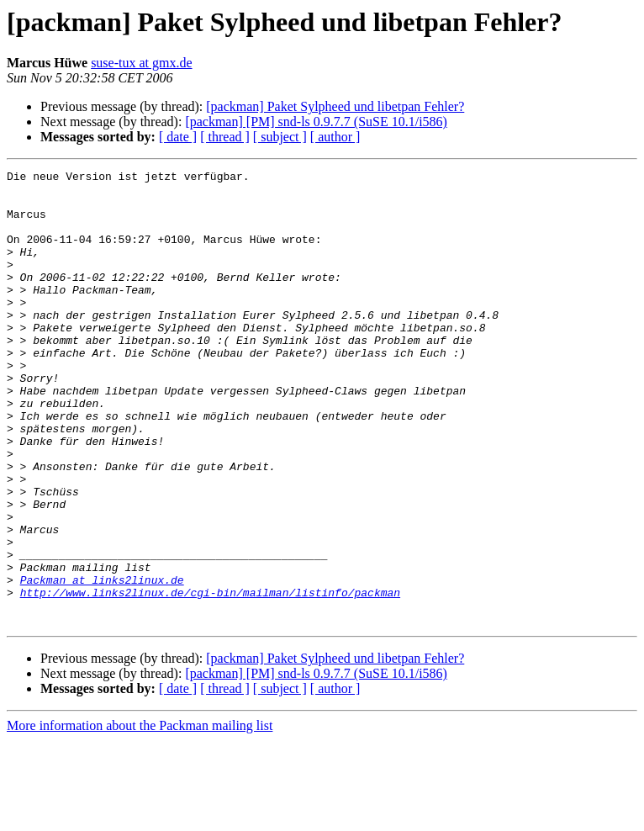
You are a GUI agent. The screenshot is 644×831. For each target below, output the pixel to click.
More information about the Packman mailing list (140, 816)
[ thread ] (225, 137)
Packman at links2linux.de (102, 663)
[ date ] (178, 137)
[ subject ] (280, 137)
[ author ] (335, 137)
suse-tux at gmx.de (141, 63)
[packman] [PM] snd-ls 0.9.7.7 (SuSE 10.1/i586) (316, 122)
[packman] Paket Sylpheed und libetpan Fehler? (335, 106)
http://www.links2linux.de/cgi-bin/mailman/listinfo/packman (210, 678)
